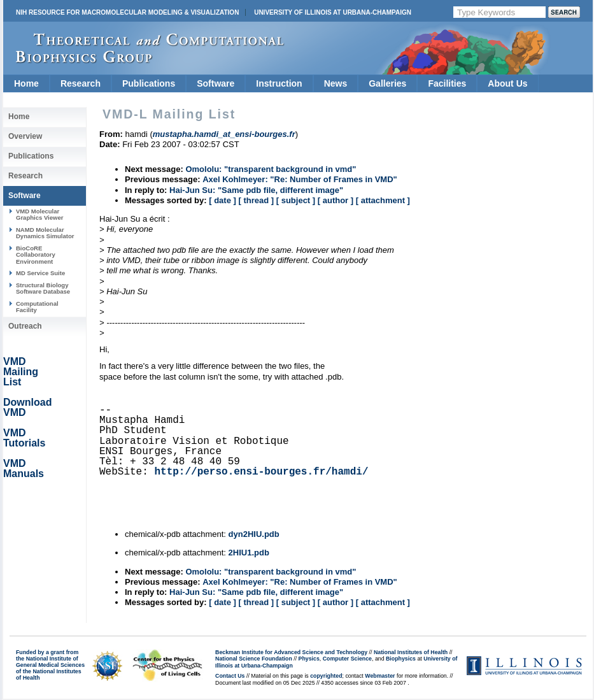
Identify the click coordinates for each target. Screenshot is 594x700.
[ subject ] (296, 200)
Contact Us (230, 676)
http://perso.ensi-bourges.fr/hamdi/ (261, 472)
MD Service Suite (40, 273)
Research (81, 83)
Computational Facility (37, 307)
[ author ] (336, 200)
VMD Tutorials (24, 438)
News (336, 83)
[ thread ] (256, 200)
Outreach (25, 326)
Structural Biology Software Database (43, 288)
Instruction (279, 83)
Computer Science (347, 659)
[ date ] (223, 200)
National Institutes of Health (411, 652)
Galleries (387, 83)
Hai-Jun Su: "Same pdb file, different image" (256, 190)
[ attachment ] (383, 200)
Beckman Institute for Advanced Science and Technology (291, 652)
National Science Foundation (254, 659)
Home (26, 83)
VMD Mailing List (21, 372)
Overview (25, 136)
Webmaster (380, 676)
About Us (507, 83)
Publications (149, 83)
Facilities (447, 83)
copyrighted (326, 676)
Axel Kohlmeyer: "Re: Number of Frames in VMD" (300, 179)
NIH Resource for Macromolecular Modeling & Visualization (127, 12)
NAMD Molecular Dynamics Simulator (45, 233)
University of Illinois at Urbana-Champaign (333, 12)
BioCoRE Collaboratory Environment (36, 255)
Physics (309, 659)
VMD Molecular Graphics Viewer (39, 214)
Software (216, 83)
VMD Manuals (24, 468)
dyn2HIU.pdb (254, 534)
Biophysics (401, 659)
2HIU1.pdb (249, 553)
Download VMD (27, 407)
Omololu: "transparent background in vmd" (271, 169)
